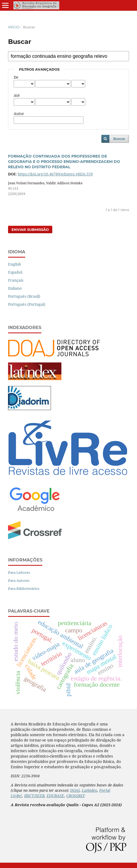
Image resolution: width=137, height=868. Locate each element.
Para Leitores (19, 572)
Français (16, 280)
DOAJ (75, 790)
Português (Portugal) (27, 304)
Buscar (119, 139)
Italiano (15, 288)
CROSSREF (76, 796)
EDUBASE (55, 796)
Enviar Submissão (30, 230)
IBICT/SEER (34, 796)
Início (14, 27)
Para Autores (19, 580)
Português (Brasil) (24, 296)
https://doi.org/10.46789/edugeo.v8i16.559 (55, 174)
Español (15, 272)
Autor (19, 114)
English (15, 264)
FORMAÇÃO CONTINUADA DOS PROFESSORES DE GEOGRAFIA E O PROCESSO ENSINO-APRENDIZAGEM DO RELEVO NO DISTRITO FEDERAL (64, 162)
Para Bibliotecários (24, 588)
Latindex (89, 790)
